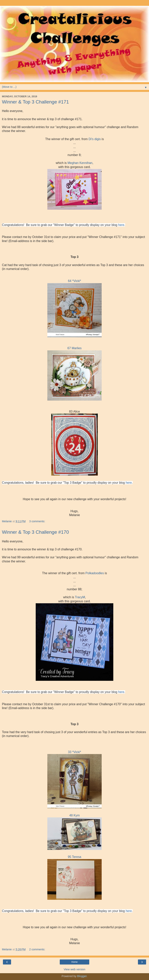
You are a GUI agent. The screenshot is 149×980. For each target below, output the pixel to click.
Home (74, 962)
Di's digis (95, 139)
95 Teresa (74, 857)
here (121, 225)
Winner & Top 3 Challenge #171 (35, 102)
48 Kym (74, 815)
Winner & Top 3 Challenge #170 (35, 532)
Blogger (82, 976)
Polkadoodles (95, 573)
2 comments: (37, 949)
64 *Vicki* (74, 281)
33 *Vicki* (74, 752)
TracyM (80, 597)
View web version (74, 969)
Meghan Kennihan (80, 163)
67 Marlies (74, 348)
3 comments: (37, 521)
